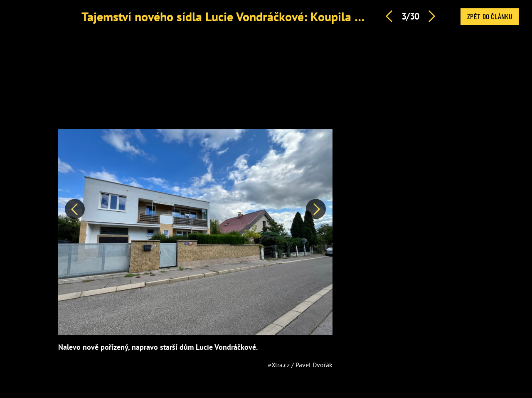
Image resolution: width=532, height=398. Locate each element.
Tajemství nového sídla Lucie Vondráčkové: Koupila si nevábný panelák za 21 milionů (307, 16)
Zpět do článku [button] (490, 16)
